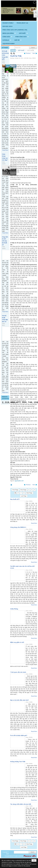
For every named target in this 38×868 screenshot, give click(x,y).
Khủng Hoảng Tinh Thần (18, 762)
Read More (5, 150)
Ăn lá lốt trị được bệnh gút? (19, 735)
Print (11, 485)
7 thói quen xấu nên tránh (18, 672)
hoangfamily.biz (9, 856)
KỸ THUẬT (5, 48)
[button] (9, 33)
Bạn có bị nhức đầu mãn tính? (20, 700)
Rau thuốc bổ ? (15, 499)
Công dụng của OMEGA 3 (18, 527)
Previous (28, 53)
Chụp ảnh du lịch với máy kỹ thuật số (5, 241)
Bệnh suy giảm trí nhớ (17, 642)
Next (34, 53)
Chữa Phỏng (14, 609)
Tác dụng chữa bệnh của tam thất (21, 804)
